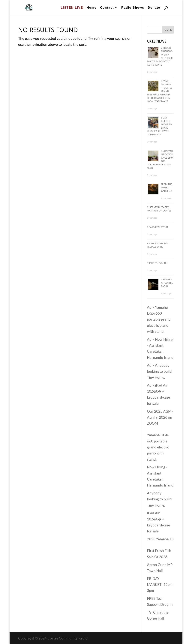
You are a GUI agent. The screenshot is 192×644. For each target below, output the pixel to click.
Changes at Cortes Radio (167, 283)
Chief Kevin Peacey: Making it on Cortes (159, 209)
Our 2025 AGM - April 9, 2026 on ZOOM (160, 417)
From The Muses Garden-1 (167, 188)
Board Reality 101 (158, 227)
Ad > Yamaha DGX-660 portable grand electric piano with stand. (159, 319)
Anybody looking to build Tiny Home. (159, 499)
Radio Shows (133, 8)
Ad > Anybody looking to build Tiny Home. (159, 371)
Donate (154, 8)
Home (91, 8)
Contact (107, 8)
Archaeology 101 (157, 263)
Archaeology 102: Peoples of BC (158, 245)
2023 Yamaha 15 (160, 539)
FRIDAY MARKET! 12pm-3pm (160, 585)
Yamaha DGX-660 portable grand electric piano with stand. (158, 447)
